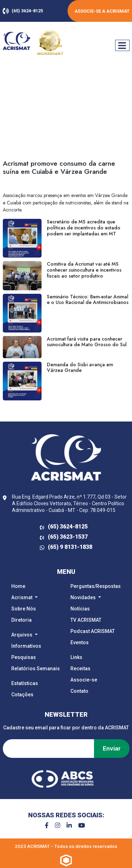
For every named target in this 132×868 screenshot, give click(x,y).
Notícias (80, 609)
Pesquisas (24, 657)
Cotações (22, 695)
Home (18, 586)
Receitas (80, 669)
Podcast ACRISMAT (93, 631)
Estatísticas (25, 683)
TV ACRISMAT (86, 620)
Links (76, 657)
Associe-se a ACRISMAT (102, 11)
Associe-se (84, 680)
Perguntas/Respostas (96, 586)
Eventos (80, 642)
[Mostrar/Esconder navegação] (122, 45)
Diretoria (21, 620)
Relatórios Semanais (36, 669)
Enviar (112, 748)
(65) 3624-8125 (23, 11)
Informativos (26, 646)
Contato (79, 691)
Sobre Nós (24, 609)
